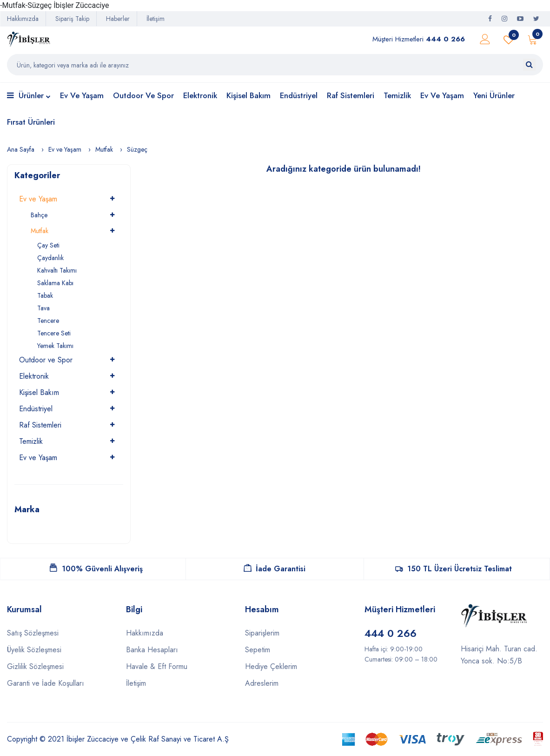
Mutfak (104, 149)
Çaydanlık (50, 258)
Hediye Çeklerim (271, 666)
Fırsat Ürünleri (31, 122)
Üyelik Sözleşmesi (34, 650)
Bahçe (39, 215)
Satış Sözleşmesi (33, 633)
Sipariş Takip (72, 19)
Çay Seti (48, 245)
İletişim (156, 19)
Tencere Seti (54, 333)
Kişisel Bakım (248, 95)
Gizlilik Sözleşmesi (35, 666)
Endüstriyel (299, 95)
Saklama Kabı (55, 283)
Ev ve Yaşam (82, 95)
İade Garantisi (275, 569)
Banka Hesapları (152, 650)
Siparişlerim (262, 633)
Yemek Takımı (55, 346)
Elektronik (200, 95)
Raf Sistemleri (351, 95)
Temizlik (397, 95)
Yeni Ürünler (494, 95)
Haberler (118, 19)
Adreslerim (262, 683)
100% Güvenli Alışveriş (96, 569)
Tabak (45, 295)
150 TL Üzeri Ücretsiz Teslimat (454, 569)
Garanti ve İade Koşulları (46, 683)
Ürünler (29, 96)
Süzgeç (137, 149)
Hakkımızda (23, 19)
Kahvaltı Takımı (57, 270)
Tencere (48, 321)
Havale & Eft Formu (157, 666)
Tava (43, 308)
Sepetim (258, 650)
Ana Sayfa (21, 149)
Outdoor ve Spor (143, 95)
